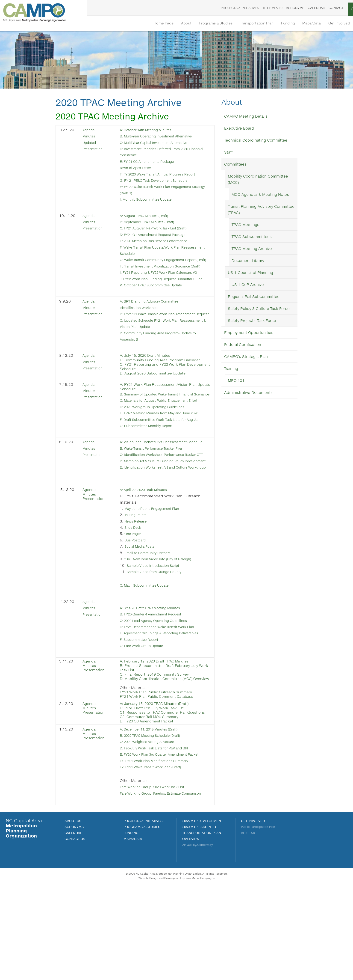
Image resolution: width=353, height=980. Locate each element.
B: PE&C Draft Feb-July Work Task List (156, 788)
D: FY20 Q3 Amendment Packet (150, 805)
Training (231, 369)
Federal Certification (243, 345)
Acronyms (285, 8)
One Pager (136, 604)
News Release (139, 592)
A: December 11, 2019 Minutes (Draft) (156, 813)
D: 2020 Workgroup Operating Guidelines (159, 441)
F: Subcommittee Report (144, 715)
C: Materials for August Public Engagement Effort (166, 435)
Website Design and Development (160, 974)
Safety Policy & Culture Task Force (259, 309)
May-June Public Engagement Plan (158, 579)
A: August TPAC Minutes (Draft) (150, 215)
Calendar (306, 8)
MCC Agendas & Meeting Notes (260, 195)
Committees (235, 165)
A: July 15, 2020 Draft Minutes (149, 384)
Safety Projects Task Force (252, 321)
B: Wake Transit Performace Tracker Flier (158, 501)
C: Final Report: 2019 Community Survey (158, 750)
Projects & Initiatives (229, 8)
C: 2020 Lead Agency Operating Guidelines (161, 690)
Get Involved (337, 23)
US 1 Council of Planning (250, 273)
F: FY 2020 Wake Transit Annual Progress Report (165, 174)
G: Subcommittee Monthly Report (152, 472)
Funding (278, 23)
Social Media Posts (143, 617)
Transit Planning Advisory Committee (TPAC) (261, 210)
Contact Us (75, 935)
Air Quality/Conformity (197, 941)
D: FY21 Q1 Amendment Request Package (160, 234)
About (163, 23)
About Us (73, 917)
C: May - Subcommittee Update (150, 655)
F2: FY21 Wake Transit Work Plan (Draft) (157, 857)
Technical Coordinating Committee (256, 141)
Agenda (90, 130)
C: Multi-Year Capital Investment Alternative (160, 143)
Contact (325, 8)
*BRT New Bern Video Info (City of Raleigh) (164, 629)
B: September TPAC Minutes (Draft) (154, 221)
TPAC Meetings (245, 225)
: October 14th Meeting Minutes (153, 130)
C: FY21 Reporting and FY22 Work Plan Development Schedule (157, 395)
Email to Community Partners (153, 623)
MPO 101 (236, 381)
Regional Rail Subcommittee (254, 297)
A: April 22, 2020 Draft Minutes (149, 561)
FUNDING (131, 929)
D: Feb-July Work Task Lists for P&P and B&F (162, 832)
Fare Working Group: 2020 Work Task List (159, 877)
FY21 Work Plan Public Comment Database (161, 776)
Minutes (90, 137)
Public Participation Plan (258, 923)
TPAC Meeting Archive (252, 249)
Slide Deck (136, 598)
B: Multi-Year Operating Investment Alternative (163, 137)
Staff (228, 153)
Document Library (248, 261)
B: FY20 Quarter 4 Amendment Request (158, 684)
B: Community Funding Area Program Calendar (164, 389)
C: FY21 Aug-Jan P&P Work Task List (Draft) (160, 227)
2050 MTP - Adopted (199, 923)
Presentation (94, 227)
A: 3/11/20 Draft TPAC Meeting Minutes (157, 678)
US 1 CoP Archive (248, 285)
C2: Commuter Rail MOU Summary (153, 801)
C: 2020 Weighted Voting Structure (153, 826)
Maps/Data (306, 23)
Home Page (137, 23)
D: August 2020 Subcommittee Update (157, 402)
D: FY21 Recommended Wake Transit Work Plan (165, 696)
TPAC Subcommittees (252, 237)
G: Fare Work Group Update (147, 721)
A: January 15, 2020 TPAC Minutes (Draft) (159, 783)
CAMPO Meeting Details (246, 117)
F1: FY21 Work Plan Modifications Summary (161, 851)
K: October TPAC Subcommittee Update (158, 308)
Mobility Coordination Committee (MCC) (258, 180)
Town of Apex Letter (140, 168)
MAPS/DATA (133, 935)
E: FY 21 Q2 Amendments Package (153, 162)
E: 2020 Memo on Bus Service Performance (161, 240)
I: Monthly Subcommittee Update (152, 199)
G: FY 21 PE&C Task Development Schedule (161, 180)
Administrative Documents (248, 393)
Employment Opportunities (249, 333)
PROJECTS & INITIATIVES (143, 917)
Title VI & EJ (262, 8)
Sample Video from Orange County (160, 642)
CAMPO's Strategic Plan (246, 357)
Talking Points (138, 586)
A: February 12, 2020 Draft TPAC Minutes (159, 736)
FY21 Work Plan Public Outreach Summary (160, 772)
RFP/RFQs (248, 929)
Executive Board (239, 129)
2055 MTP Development (203, 917)
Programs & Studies (197, 23)
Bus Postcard (138, 610)
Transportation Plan (243, 23)
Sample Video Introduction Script (159, 635)
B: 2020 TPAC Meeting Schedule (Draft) (157, 819)
